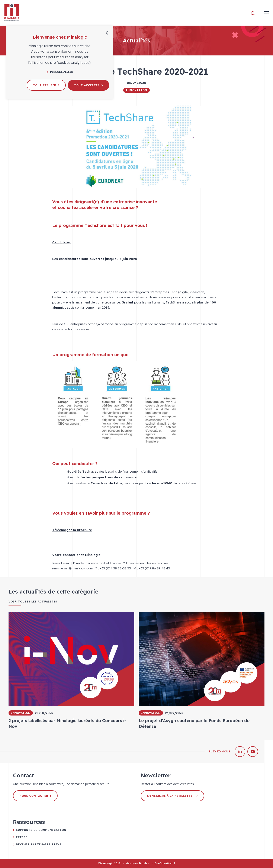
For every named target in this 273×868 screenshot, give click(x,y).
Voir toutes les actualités (33, 602)
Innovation (136, 90)
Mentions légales (137, 863)
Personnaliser (60, 72)
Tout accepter (89, 85)
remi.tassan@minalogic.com (73, 568)
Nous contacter (35, 796)
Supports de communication (41, 830)
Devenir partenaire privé (39, 844)
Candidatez (61, 242)
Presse (22, 837)
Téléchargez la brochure (72, 530)
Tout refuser (46, 85)
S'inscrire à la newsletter (172, 796)
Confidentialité (165, 863)
